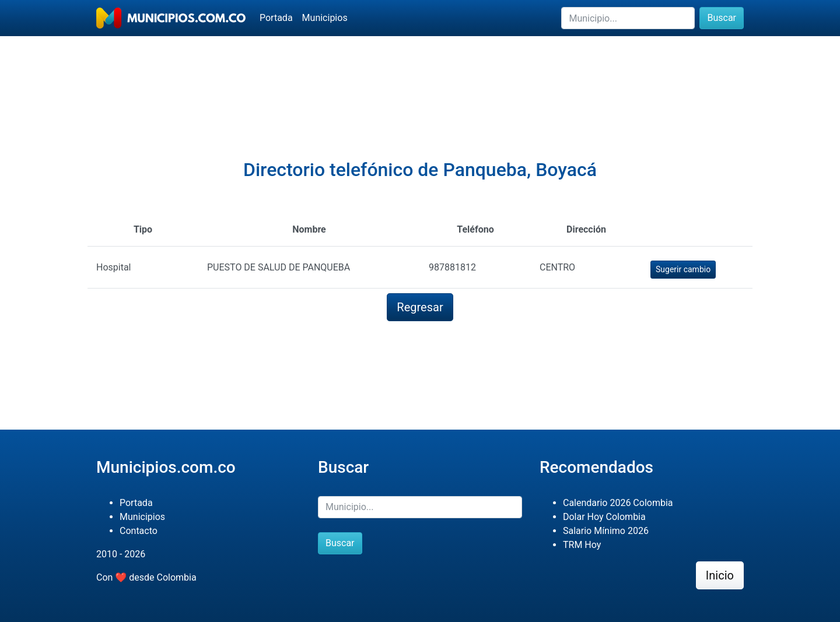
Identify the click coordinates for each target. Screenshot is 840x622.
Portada (276, 18)
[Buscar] (628, 18)
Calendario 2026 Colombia (618, 503)
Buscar (722, 18)
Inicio (720, 575)
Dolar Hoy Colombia (604, 517)
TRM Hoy (582, 545)
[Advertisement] (420, 76)
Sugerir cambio (683, 269)
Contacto (139, 531)
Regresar (420, 307)
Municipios (325, 18)
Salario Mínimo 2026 (606, 531)
